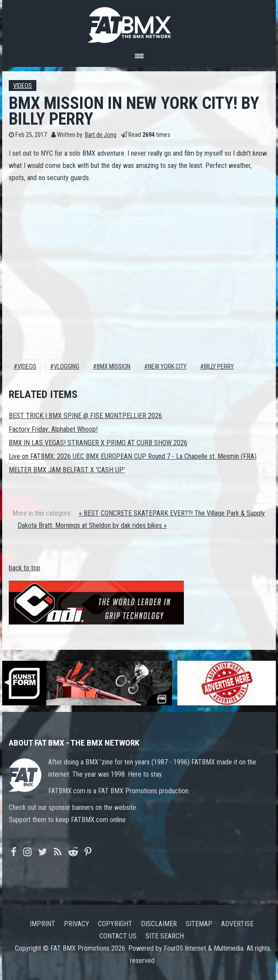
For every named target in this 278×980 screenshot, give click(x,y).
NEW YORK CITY (167, 367)
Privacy (77, 924)
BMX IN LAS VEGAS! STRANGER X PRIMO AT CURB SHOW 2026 (98, 443)
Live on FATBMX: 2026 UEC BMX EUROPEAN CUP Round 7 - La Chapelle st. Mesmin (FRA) (133, 456)
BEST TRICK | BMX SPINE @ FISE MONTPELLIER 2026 (85, 416)
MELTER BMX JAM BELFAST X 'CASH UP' (67, 470)
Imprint (42, 924)
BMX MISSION (114, 367)
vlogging (67, 367)
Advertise (237, 924)
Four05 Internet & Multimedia (204, 948)
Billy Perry (219, 367)
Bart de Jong (101, 135)
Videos (23, 86)
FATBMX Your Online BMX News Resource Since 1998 (139, 23)
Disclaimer (159, 924)
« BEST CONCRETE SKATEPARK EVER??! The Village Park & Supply (172, 513)
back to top (25, 568)
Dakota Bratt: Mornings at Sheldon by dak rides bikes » (92, 525)
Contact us (118, 936)
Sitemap (199, 924)
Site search (165, 936)
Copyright (115, 924)
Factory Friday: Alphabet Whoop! (53, 429)
